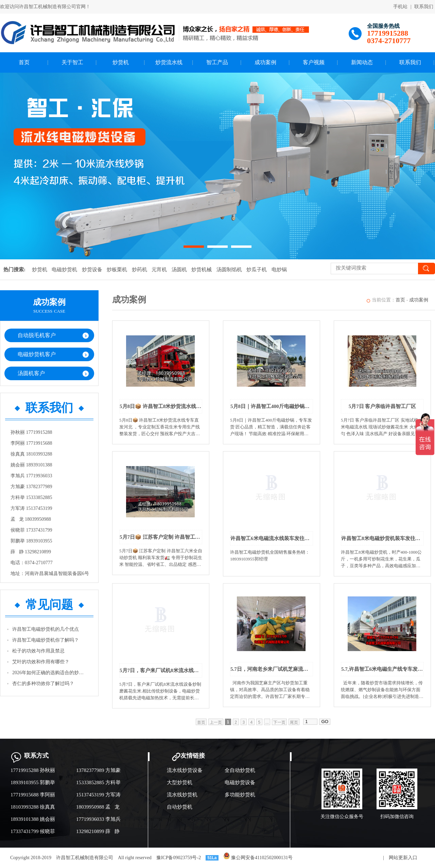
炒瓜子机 (257, 270)
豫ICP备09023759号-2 (179, 858)
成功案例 (265, 62)
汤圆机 (179, 270)
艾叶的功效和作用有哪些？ (41, 662)
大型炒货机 (180, 782)
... (267, 722)
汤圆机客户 (31, 373)
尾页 (294, 722)
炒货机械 (202, 270)
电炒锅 (279, 270)
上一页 (216, 722)
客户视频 (314, 62)
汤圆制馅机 (229, 270)
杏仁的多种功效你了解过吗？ (43, 684)
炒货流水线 (169, 62)
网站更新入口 (403, 858)
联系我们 (424, 7)
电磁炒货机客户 (37, 354)
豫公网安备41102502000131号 (258, 858)
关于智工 (72, 62)
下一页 (279, 722)
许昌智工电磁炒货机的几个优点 (46, 629)
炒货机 (121, 62)
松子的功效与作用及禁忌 (38, 651)
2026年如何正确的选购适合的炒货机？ (50, 673)
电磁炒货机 (64, 270)
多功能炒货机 (240, 795)
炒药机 (140, 270)
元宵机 (159, 270)
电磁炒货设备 (240, 782)
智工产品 (217, 62)
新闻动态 (362, 62)
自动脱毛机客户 (37, 335)
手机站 (400, 7)
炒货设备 (92, 270)
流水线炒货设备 (185, 770)
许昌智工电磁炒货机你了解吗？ (46, 640)
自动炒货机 (180, 807)
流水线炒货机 (182, 795)
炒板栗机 (117, 270)
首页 (24, 62)
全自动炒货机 (240, 770)
